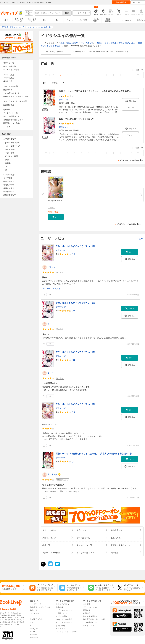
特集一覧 (7, 110)
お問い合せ (61, 626)
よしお (51, 373)
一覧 (140, 239)
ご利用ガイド (140, 20)
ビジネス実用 (95, 20)
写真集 (8, 163)
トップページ (35, 604)
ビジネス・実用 (11, 156)
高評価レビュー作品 (11, 123)
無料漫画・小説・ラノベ (40, 607)
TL (57, 20)
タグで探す (8, 178)
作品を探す (61, 607)
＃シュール (47, 288)
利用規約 (87, 613)
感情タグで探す (10, 195)
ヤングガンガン (55, 201)
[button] (56, 217)
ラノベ (70, 20)
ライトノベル (11, 149)
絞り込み (29, 13)
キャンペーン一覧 (11, 113)
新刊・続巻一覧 (10, 66)
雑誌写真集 (108, 20)
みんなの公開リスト (11, 116)
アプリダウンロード (64, 610)
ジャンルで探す (10, 175)
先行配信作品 (9, 105)
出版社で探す (9, 192)
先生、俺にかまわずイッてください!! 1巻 (75, 303)
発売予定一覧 (9, 63)
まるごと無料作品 (11, 86)
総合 (6, 20)
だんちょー (52, 267)
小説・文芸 (82, 20)
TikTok (33, 632)
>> (138, 75)
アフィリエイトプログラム (67, 632)
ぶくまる (7, 127)
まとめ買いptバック (11, 93)
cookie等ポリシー (90, 622)
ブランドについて (90, 607)
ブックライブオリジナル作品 (15, 101)
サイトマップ (89, 626)
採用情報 (87, 610)
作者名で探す (9, 185)
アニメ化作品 (9, 75)
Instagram (34, 628)
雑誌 (7, 160)
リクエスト (61, 629)
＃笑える (57, 288)
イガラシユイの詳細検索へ (132, 160)
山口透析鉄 (52, 475)
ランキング (35, 613)
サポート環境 (61, 616)
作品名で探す (9, 181)
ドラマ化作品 (9, 78)
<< (46, 75)
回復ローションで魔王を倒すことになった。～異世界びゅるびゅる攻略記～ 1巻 (94, 454)
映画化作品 (8, 81)
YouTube (34, 635)
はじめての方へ (128, 20)
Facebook (34, 638)
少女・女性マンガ (32, 20)
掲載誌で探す (9, 188)
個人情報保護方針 (90, 616)
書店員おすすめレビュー (13, 120)
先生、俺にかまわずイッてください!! (77, 43)
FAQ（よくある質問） (65, 619)
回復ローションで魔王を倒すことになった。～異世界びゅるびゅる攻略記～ (95, 91)
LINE (32, 622)
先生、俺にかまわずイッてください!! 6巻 (75, 246)
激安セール (8, 90)
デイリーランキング (11, 70)
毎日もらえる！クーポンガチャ (16, 96)
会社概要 (87, 604)
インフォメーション (64, 622)
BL (44, 20)
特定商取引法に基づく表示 (94, 619)
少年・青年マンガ (19, 20)
